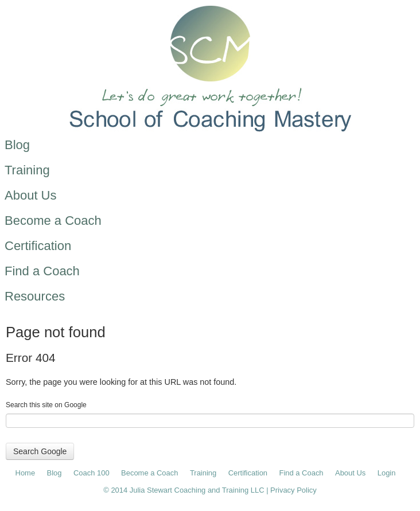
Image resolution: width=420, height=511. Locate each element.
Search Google (40, 451)
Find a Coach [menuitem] (42, 271)
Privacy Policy (293, 490)
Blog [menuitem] (17, 145)
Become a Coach (149, 473)
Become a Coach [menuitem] (53, 221)
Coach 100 (92, 473)
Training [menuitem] (27, 170)
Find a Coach (302, 473)
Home (26, 473)
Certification (248, 473)
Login (387, 473)
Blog (55, 473)
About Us (350, 473)
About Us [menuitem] (31, 195)
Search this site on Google (46, 405)
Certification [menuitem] (38, 246)
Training (203, 473)
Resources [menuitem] (35, 296)
